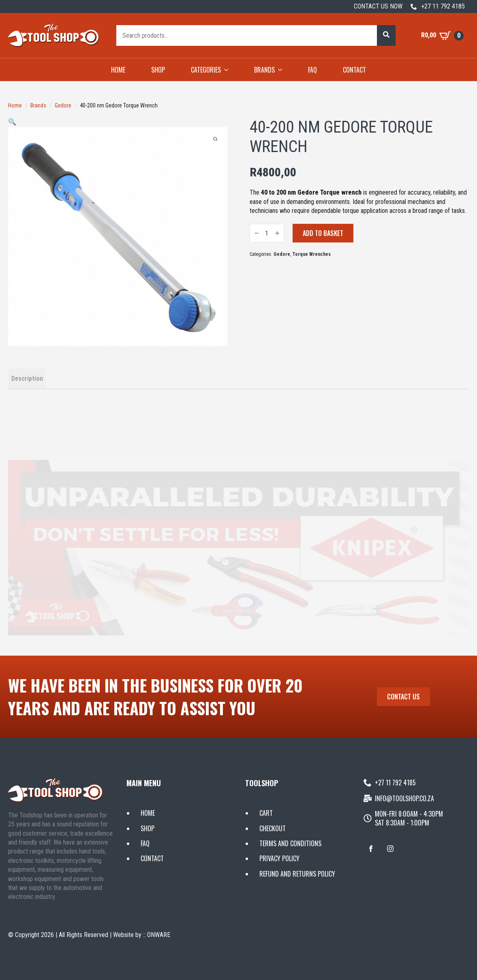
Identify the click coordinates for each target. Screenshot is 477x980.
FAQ (312, 70)
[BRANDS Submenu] (282, 70)
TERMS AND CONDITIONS (290, 843)
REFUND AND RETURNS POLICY (297, 874)
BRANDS (264, 70)
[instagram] (390, 849)
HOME (118, 70)
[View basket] (442, 36)
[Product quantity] (267, 233)
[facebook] (371, 849)
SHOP (158, 70)
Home (15, 105)
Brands (38, 105)
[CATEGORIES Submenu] (229, 70)
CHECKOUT (273, 828)
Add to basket (323, 233)
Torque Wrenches (311, 254)
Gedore (63, 105)
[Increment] (277, 233)
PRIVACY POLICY (279, 858)
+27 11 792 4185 (443, 6)
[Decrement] (257, 233)
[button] (386, 35)
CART (266, 813)
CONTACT (354, 70)
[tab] (27, 379)
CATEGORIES (206, 70)
